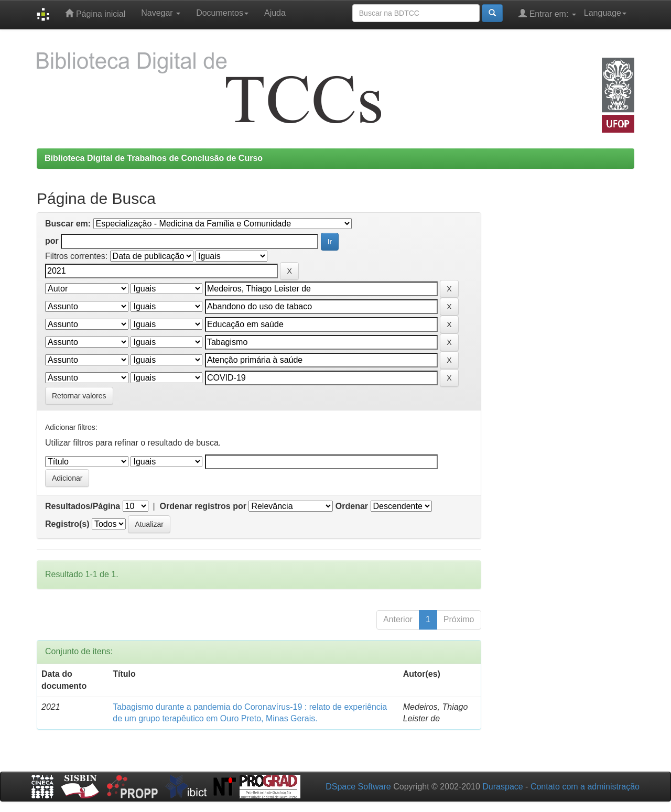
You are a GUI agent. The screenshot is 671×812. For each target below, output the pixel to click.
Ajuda (275, 13)
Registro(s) (67, 524)
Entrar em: (547, 13)
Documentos (222, 13)
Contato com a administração (585, 787)
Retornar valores (79, 396)
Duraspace (502, 787)
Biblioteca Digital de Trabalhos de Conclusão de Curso (154, 158)
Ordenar (352, 506)
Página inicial (95, 13)
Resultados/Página (83, 506)
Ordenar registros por (203, 506)
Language (605, 13)
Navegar (161, 13)
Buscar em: (68, 224)
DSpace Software (358, 787)
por (52, 241)
